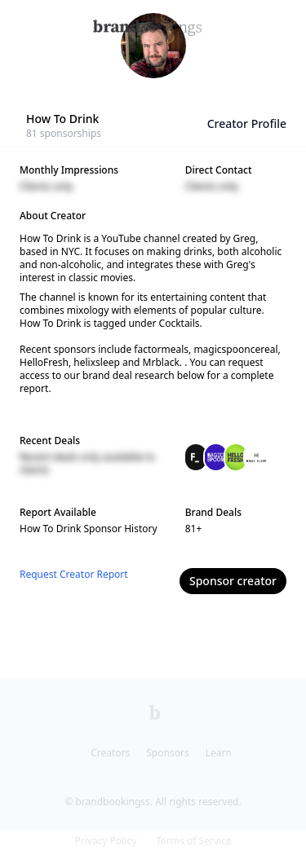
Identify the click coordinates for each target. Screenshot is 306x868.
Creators (110, 753)
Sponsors (167, 753)
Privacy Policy (106, 841)
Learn (219, 753)
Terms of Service (193, 841)
